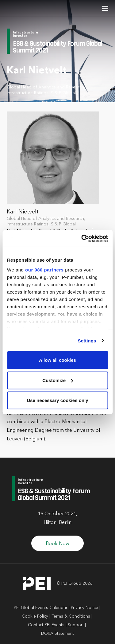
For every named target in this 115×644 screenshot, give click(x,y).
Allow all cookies (57, 360)
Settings (87, 340)
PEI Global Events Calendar (41, 608)
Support (76, 625)
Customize (58, 380)
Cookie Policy (35, 616)
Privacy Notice (84, 608)
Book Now (57, 544)
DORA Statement (57, 634)
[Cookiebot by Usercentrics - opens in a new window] (82, 238)
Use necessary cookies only (57, 400)
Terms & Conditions (71, 616)
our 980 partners (44, 269)
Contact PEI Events (46, 625)
